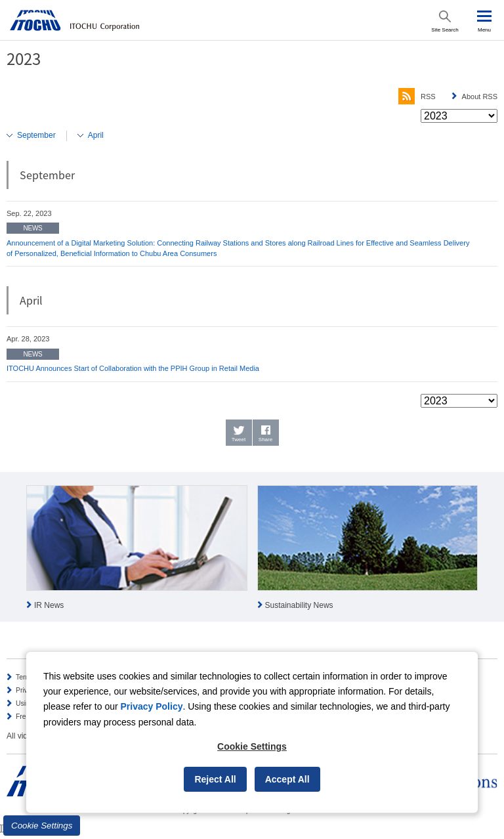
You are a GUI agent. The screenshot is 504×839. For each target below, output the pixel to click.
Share (265, 440)
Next (493, 549)
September (36, 135)
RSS (417, 97)
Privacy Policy (152, 706)
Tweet (239, 440)
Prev (10, 549)
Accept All (287, 779)
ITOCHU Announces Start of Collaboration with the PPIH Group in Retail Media (133, 368)
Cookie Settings (42, 826)
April (96, 135)
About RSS (480, 97)
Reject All (215, 779)
